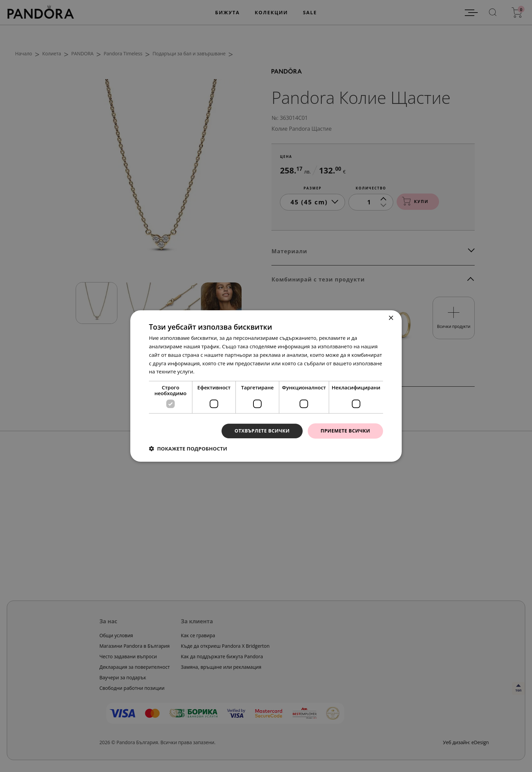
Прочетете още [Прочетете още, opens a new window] (215, 371)
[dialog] (266, 386)
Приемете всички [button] (345, 431)
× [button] (391, 318)
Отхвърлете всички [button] (262, 431)
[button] (188, 448)
